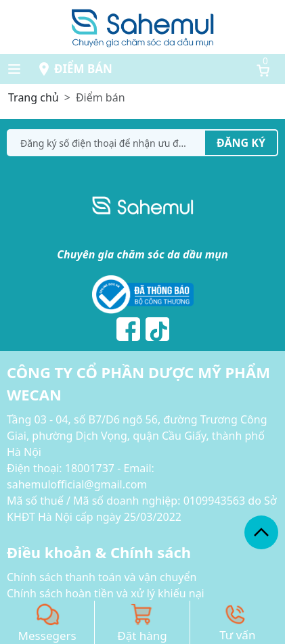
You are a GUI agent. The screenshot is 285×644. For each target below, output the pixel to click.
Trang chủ (34, 97)
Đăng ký (241, 143)
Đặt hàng (142, 636)
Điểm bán (83, 69)
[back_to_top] (261, 532)
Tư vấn (237, 635)
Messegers (47, 636)
